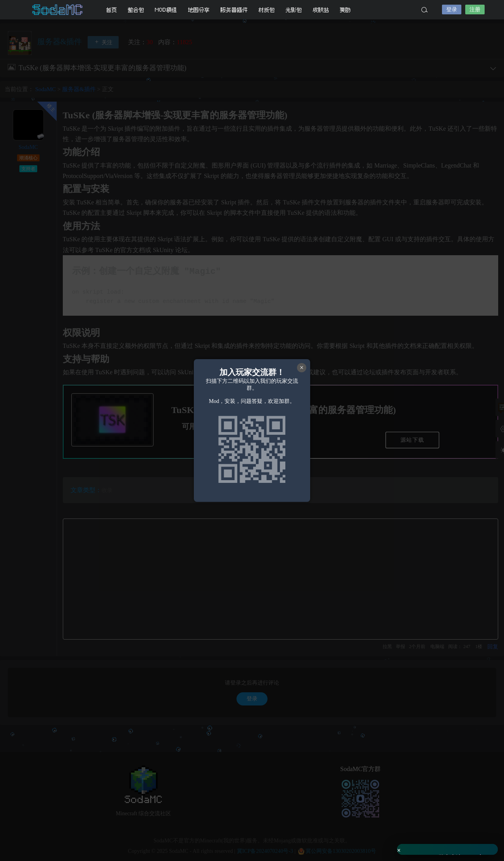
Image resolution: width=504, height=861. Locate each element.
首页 (112, 10)
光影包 (294, 10)
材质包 (267, 10)
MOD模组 (166, 10)
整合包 (136, 10)
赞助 (345, 10)
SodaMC (58, 10)
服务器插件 (234, 10)
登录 (452, 10)
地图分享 (199, 10)
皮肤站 (321, 10)
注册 (475, 10)
